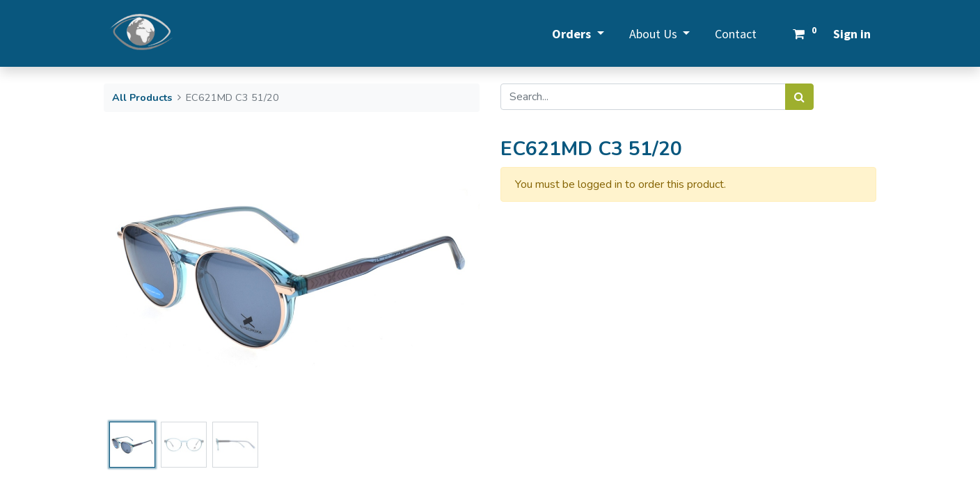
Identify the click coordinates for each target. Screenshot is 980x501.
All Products (142, 97)
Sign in (852, 34)
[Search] (799, 97)
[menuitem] (736, 34)
